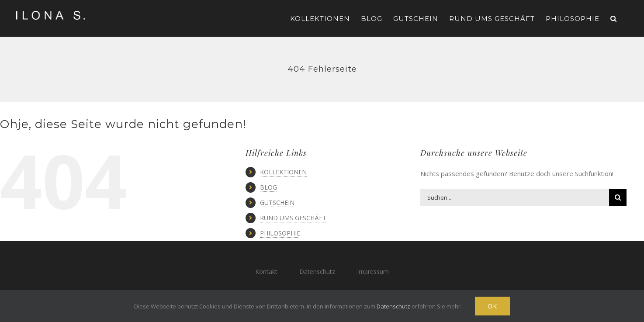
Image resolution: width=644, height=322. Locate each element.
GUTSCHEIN (277, 203)
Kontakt (266, 272)
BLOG (268, 187)
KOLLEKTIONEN (283, 172)
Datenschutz (317, 272)
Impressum (373, 272)
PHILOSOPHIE (280, 233)
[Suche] (618, 197)
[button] (614, 18)
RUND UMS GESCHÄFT (293, 218)
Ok (492, 306)
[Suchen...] (514, 197)
